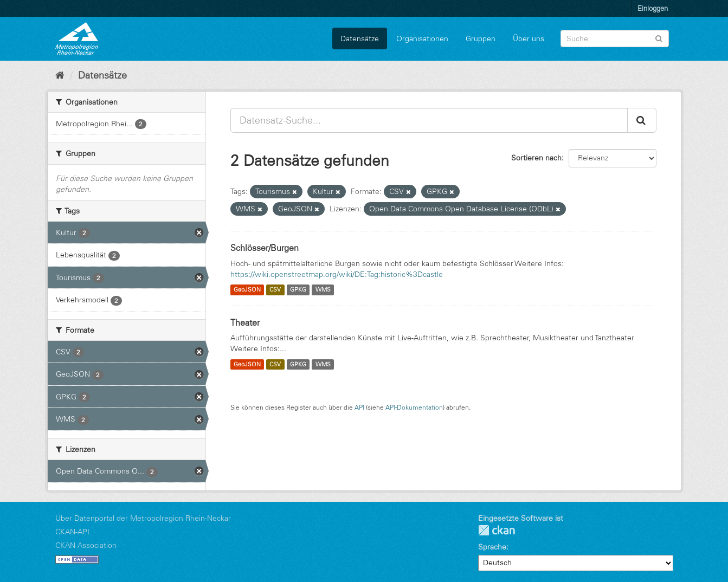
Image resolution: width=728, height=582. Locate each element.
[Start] (60, 75)
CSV (275, 290)
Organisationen (422, 38)
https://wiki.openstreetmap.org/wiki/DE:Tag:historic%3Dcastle (337, 274)
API (359, 407)
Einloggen (653, 8)
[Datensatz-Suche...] (429, 120)
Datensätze (360, 38)
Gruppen (481, 38)
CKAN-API (72, 532)
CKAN (497, 530)
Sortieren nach (536, 158)
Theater (245, 322)
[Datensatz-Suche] (615, 38)
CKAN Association (86, 545)
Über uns (529, 38)
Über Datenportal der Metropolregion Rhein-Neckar (143, 518)
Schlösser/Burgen (265, 248)
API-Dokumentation (414, 407)
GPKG (298, 290)
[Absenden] (659, 38)
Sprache (492, 547)
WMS (323, 290)
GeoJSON (247, 290)
